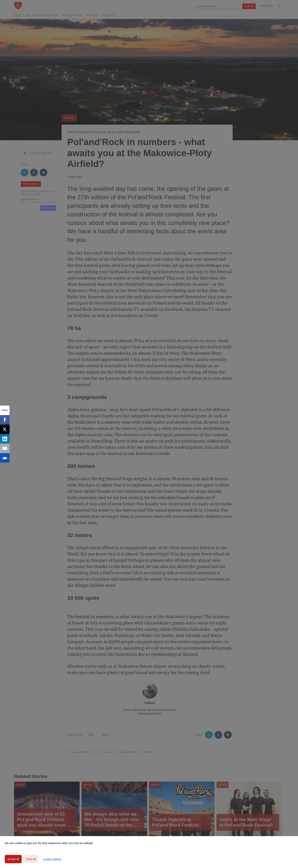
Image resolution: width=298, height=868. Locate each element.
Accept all (13, 859)
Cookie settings (52, 859)
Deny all (31, 859)
